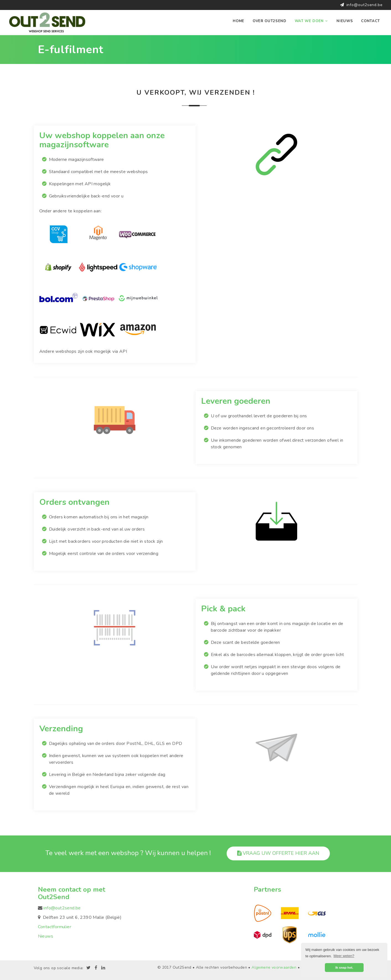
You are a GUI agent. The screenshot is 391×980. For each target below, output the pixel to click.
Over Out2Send (270, 21)
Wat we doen (312, 21)
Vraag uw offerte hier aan (278, 853)
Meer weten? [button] (344, 956)
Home (239, 21)
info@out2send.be (365, 5)
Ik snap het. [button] (344, 967)
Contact (371, 21)
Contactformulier (55, 927)
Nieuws (345, 21)
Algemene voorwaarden (274, 967)
